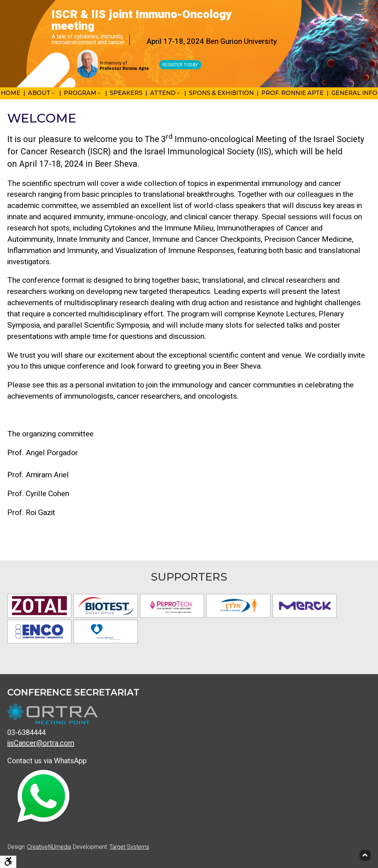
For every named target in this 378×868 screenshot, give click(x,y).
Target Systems (129, 847)
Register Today (180, 65)
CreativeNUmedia (49, 847)
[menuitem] (43, 94)
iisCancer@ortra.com (41, 743)
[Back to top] (365, 855)
